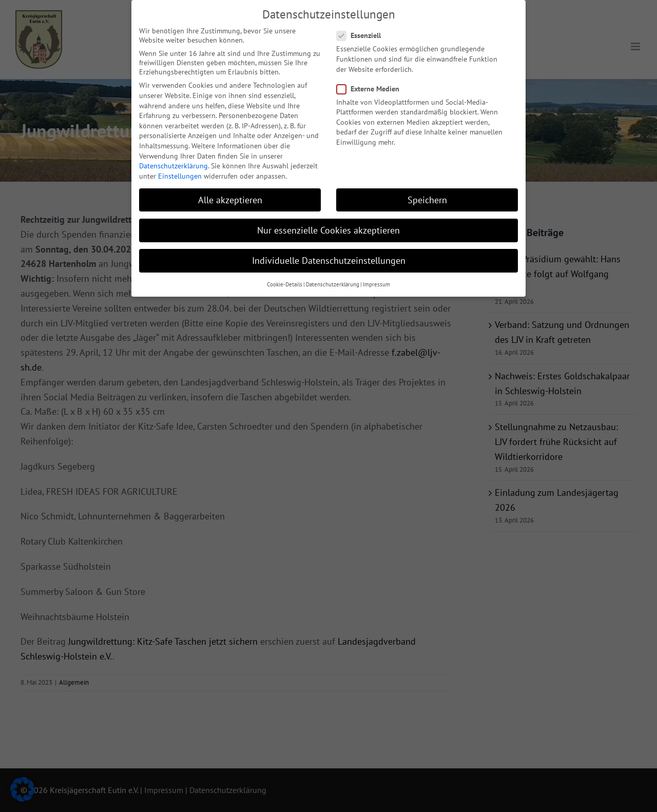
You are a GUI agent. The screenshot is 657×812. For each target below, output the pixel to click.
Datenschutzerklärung (173, 152)
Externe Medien (372, 75)
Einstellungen (180, 162)
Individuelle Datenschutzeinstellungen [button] (329, 247)
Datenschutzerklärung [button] (333, 271)
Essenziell (363, 22)
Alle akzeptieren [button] (230, 186)
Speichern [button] (427, 186)
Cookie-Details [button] (285, 271)
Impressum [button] (376, 271)
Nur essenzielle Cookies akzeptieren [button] (328, 216)
